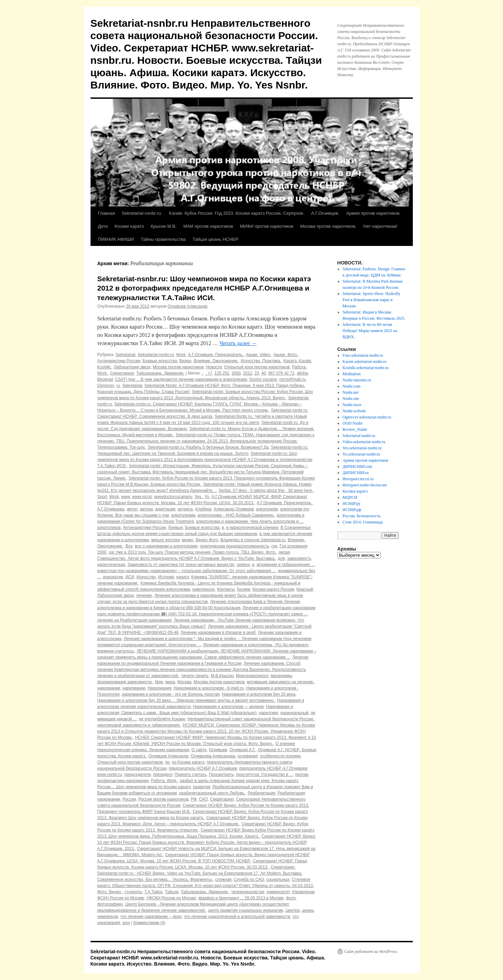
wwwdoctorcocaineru (173, 497)
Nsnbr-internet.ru (357, 380)
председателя (137, 775)
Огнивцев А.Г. (242, 750)
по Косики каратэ (188, 762)
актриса (185, 509)
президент (163, 775)
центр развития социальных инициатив (246, 910)
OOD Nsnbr (352, 423)
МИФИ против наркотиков (267, 226)
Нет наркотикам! (380, 226)
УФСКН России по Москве (171, 898)
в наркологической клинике (252, 528)
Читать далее (238, 343)
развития (202, 787)
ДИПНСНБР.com (357, 467)
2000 (236, 373)
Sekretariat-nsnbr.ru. (142, 213)
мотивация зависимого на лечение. (280, 682)
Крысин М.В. (163, 226)
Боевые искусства (160, 361)
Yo (207, 497)
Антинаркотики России (119, 361)
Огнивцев (218, 750)
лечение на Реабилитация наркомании (135, 620)
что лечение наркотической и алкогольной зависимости (237, 917)
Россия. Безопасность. (362, 516)
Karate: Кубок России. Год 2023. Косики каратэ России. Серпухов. (237, 213)
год (274, 546)
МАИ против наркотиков (208, 226)
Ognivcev (106, 386)
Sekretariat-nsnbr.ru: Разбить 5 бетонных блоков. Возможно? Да (208, 447)
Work (181, 355)
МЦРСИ (350, 497)
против (301, 775)
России (129, 799)
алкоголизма (183, 515)
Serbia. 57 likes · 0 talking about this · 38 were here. (266, 491)
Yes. (198, 497)
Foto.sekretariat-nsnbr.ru (363, 355)
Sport (102, 497)
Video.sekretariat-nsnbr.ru (364, 442)
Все (129, 546)
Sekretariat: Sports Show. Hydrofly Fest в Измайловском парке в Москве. (372, 300)
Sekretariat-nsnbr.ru (155, 355)
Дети (103, 226)
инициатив (113, 577)
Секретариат (122, 373)
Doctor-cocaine (263, 379)
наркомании (134, 688)
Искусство (146, 577)
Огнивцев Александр (187, 306)
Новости (214, 367)
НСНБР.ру (351, 504)
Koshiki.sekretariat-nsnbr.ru (366, 368)
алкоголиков (109, 528)
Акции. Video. (259, 355)
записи (243, 565)
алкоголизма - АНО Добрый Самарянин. (236, 515)
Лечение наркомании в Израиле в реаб (218, 633)
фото (291, 898)
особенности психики (280, 756)
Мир (159, 682)
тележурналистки (248, 892)
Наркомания (160, 688)
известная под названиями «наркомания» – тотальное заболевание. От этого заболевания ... (187, 571)
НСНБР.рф (352, 510)
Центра (292, 910)
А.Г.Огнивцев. (325, 213)
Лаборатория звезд (132, 367)
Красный (305, 589)
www (125, 497)
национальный (295, 713)
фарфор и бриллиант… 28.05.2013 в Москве (241, 898)
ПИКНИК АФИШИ (116, 239)
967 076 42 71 (281, 373)
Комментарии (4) (149, 923)
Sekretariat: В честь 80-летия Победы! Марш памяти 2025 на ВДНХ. (370, 331)
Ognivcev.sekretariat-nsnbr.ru (367, 417)
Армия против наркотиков (373, 213)
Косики (243, 589)
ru (118, 386)
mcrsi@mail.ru (292, 379)
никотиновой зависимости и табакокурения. (139, 725)
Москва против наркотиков (178, 367)
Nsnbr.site (351, 399)
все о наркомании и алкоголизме (166, 546)
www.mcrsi (142, 497)
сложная (223, 879)
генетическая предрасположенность (235, 546)
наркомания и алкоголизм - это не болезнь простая (171, 694)
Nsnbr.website (354, 411)
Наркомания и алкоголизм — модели (228, 707)
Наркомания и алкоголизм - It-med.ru (209, 688)
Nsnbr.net (350, 392)
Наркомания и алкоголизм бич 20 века (259, 694)
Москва (184, 682)
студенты (133, 892)
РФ (194, 799)
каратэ (183, 577)
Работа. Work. (164, 781)
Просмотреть (221, 775)
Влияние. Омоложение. (216, 361)
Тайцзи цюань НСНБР (215, 239)
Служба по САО (249, 879)
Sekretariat (125, 355)
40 (264, 373)
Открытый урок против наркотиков (257, 367)
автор (132, 509)
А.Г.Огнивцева (111, 509)
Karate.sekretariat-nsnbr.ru (364, 362)
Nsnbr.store (352, 405)
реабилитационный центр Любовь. (212, 793)
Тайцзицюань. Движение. (160, 373)
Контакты (226, 589)
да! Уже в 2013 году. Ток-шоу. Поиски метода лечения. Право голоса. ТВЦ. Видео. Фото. (193, 552)
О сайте (199, 750)
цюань (308, 910)
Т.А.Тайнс (153, 892)
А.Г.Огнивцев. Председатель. (216, 355)
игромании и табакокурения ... (285, 565)
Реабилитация (262, 793)
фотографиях (110, 904)
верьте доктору (165, 540)
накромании (109, 688)
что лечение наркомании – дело (151, 917)
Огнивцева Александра (213, 756)
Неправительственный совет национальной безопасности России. (251, 719)
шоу (126, 923)
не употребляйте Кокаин (162, 719)
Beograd (105, 379)
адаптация (165, 509)
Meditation (352, 374)
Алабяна (203, 509)
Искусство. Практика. (261, 361)
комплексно (203, 589)
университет (278, 892)
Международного (252, 676)
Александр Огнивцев (234, 509)
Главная (106, 213)
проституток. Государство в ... (264, 775)
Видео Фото (207, 540)
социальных (278, 879)
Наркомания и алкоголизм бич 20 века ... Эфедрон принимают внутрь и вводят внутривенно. (186, 700)
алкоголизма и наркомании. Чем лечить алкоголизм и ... (250, 521)
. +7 (208, 373)
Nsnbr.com (351, 386)
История (166, 577)
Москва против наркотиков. (328, 226)
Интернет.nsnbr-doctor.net (365, 485)
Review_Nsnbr (355, 429)
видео (187, 540)
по (167, 762)
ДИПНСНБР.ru (356, 473)
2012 (248, 373)
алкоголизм (267, 509)
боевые (176, 528)
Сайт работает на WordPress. (371, 952)
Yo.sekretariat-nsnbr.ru (361, 454)
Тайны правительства (163, 239)
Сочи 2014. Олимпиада (363, 522)
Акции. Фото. (286, 355)
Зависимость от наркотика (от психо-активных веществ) (181, 565)
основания (248, 756)
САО (203, 799)
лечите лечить (195, 676)
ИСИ (130, 577)
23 (257, 373)
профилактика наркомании (123, 781)
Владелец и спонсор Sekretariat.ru (253, 540)
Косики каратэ (129, 226)
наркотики (268, 713)
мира (170, 682)
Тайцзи (172, 892)
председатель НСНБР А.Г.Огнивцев (203, 768)
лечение (144, 595)
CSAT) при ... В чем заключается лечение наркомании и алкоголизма (181, 379)
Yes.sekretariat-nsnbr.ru (362, 448)
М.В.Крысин (222, 676)
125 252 (222, 373)
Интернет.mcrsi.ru (358, 479)
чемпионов (108, 917)
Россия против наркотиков (163, 799)
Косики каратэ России (273, 589)
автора (146, 509)
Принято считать (190, 775)
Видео (185, 361)
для (281, 558)
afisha (302, 373)
